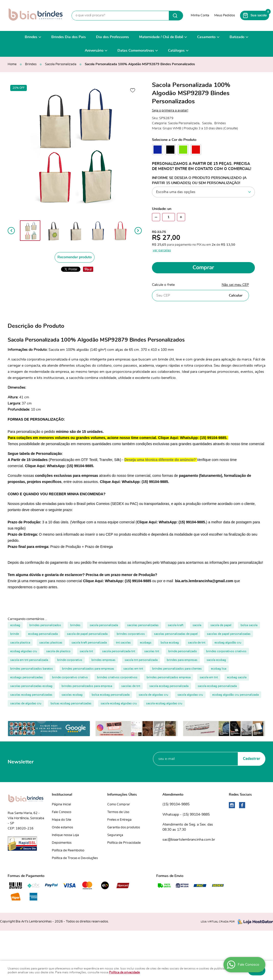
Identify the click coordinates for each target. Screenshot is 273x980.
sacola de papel (221, 625)
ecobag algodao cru (24, 651)
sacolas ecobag (72, 695)
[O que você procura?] (176, 16)
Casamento (206, 37)
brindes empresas (103, 660)
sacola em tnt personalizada (29, 660)
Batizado (237, 37)
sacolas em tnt (133, 669)
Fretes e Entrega (119, 820)
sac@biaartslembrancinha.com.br (189, 840)
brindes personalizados (45, 625)
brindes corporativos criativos (226, 651)
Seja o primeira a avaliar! (170, 111)
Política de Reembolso (68, 851)
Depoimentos (62, 843)
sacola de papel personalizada (87, 634)
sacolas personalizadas (143, 625)
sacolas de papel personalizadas (229, 634)
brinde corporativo (70, 660)
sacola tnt (86, 651)
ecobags (146, 643)
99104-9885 (176, 805)
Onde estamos (62, 827)
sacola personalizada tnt (119, 651)
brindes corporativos (131, 634)
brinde (15, 634)
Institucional (62, 795)
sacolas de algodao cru (26, 703)
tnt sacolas (123, 643)
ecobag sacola (237, 677)
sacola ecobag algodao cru (119, 703)
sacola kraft (176, 625)
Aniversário (94, 51)
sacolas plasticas (51, 643)
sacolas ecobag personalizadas (31, 695)
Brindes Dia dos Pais (69, 37)
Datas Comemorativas (136, 51)
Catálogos (176, 51)
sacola (197, 625)
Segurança (115, 835)
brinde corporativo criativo (70, 677)
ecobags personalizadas (27, 677)
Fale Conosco (62, 812)
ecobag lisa (219, 669)
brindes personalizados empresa (169, 677)
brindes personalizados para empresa (87, 686)
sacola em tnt (209, 677)
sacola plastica (20, 643)
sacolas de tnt (131, 686)
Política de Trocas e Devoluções (75, 858)
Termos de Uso (118, 812)
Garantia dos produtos (124, 827)
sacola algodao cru (190, 695)
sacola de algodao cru (153, 695)
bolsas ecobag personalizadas (71, 703)
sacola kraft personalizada (89, 643)
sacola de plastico (58, 651)
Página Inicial (61, 804)
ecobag (15, 625)
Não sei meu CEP (235, 285)
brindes (75, 625)
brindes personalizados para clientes (177, 669)
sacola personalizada (104, 625)
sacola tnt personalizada (141, 660)
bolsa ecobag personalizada (111, 695)
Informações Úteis (122, 795)
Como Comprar (119, 804)
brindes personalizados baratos (32, 669)
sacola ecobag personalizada (169, 686)
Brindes (31, 37)
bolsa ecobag (170, 643)
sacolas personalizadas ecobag (31, 686)
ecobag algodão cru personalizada (235, 695)
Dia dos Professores (112, 37)
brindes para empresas (182, 660)
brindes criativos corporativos (117, 677)
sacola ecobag (216, 660)
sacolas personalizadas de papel (176, 634)
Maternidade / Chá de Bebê (161, 37)
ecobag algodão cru (228, 643)
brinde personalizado (183, 651)
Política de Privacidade (124, 843)
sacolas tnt (152, 651)
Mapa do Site (62, 820)
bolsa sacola (249, 625)
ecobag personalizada (43, 634)
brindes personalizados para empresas (88, 669)
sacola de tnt (197, 643)
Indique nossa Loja (65, 835)
